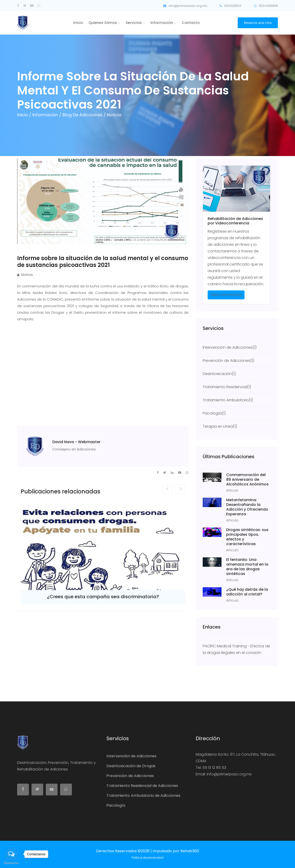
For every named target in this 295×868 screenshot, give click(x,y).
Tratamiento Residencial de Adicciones (142, 786)
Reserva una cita (258, 23)
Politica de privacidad (148, 858)
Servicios (135, 23)
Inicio (78, 23)
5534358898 (266, 6)
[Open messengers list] (11, 854)
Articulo (232, 490)
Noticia (25, 275)
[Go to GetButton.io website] (11, 863)
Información (163, 23)
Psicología (116, 805)
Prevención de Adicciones (130, 776)
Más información (226, 295)
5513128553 (230, 6)
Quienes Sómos (104, 23)
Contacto (191, 23)
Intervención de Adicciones (131, 756)
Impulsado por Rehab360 (176, 851)
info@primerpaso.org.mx (185, 6)
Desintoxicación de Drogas (131, 766)
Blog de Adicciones (83, 115)
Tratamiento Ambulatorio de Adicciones (143, 796)
